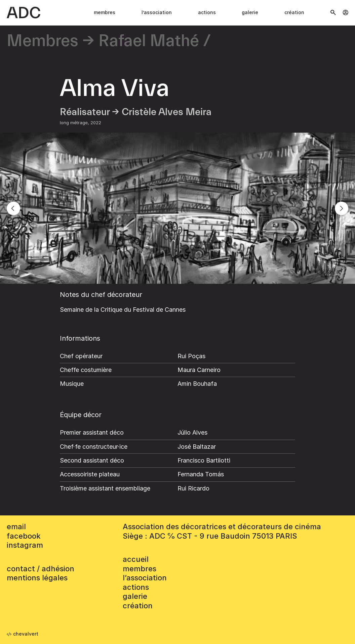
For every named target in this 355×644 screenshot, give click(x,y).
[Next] (342, 208)
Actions (207, 12)
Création (294, 12)
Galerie (250, 12)
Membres (105, 12)
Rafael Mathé (149, 41)
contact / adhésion (41, 569)
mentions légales (37, 578)
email (16, 527)
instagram (25, 545)
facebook (24, 536)
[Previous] (13, 208)
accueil (136, 559)
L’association (157, 12)
